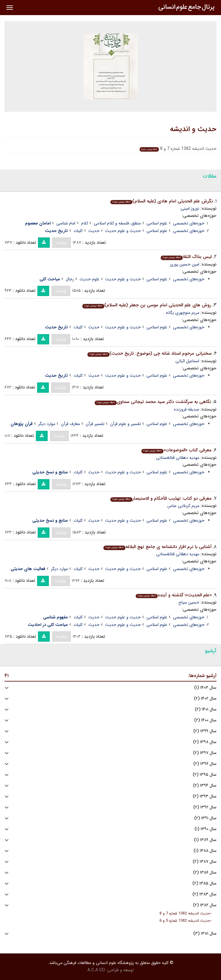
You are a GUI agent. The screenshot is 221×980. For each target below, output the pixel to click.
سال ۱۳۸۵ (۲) (204, 883)
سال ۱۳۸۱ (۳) (205, 934)
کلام (85, 223)
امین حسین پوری (185, 264)
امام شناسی (66, 223)
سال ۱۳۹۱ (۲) (205, 818)
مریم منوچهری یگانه (183, 313)
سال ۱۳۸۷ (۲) (205, 862)
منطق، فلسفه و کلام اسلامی (117, 223)
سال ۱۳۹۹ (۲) (205, 731)
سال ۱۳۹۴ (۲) (205, 786)
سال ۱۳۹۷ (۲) (205, 753)
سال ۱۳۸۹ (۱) (205, 840)
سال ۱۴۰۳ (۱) (205, 688)
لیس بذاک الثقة (186, 257)
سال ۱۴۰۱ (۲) (206, 709)
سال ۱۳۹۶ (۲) (205, 764)
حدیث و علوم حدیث (123, 231)
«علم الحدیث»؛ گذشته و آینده (174, 595)
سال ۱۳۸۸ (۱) (205, 851)
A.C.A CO (96, 970)
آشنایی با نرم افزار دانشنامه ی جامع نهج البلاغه (158, 547)
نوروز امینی (190, 208)
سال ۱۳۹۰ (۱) (205, 829)
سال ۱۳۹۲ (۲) (205, 807)
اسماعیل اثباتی (187, 361)
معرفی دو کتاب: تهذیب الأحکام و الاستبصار (161, 498)
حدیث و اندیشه (193, 129)
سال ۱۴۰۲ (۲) (205, 699)
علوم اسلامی (157, 223)
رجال (70, 279)
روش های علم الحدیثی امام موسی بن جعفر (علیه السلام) (147, 305)
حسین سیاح (189, 602)
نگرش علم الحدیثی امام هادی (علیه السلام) (162, 201)
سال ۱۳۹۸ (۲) (205, 742)
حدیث (94, 231)
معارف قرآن (70, 424)
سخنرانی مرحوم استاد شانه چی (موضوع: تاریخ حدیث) (150, 353)
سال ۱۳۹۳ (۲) (205, 796)
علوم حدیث (90, 279)
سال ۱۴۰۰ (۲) (205, 720)
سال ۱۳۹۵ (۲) (205, 775)
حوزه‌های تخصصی (189, 223)
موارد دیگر (47, 424)
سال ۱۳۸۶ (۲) (205, 873)
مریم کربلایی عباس (183, 506)
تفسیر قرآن (95, 424)
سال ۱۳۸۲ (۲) (205, 905)
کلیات (78, 231)
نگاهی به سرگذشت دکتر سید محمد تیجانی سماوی (153, 402)
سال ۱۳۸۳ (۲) (204, 894)
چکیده (62, 243)
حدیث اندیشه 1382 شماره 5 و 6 (185, 921)
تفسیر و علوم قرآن (125, 424)
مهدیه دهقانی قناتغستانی (178, 458)
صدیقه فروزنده (187, 409)
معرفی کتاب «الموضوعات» (177, 450)
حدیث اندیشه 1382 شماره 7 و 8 (185, 914)
